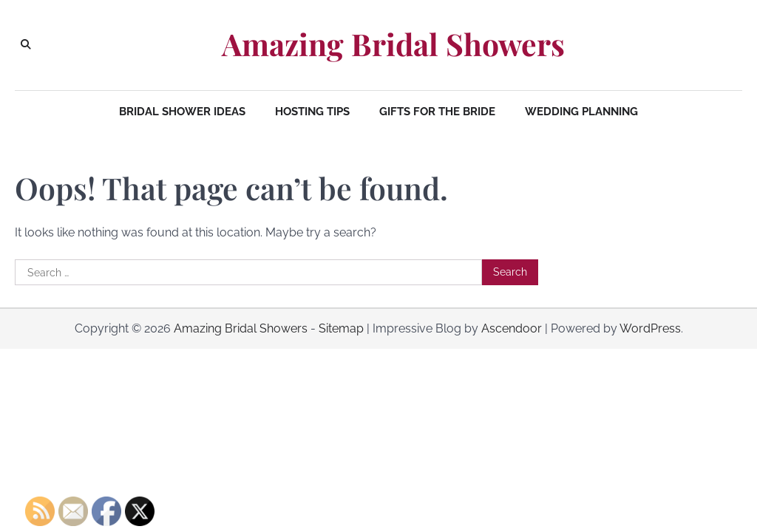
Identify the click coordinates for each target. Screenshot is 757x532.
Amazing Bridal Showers (393, 44)
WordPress (650, 328)
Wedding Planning (581, 112)
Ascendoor (512, 328)
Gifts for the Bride (437, 112)
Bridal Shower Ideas (182, 112)
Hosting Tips (312, 112)
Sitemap (341, 328)
